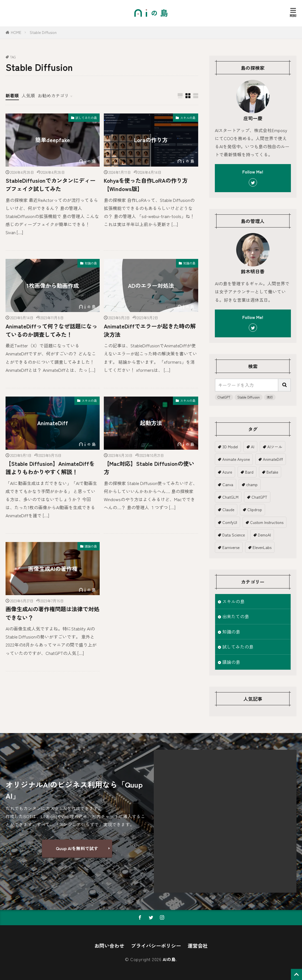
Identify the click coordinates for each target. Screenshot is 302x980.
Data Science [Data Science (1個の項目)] (234, 535)
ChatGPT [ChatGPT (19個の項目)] (259, 497)
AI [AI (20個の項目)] (253, 447)
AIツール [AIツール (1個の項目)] (275, 447)
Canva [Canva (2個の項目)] (228, 484)
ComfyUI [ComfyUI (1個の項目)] (230, 522)
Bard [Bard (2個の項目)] (249, 472)
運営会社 (198, 946)
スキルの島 (188, 118)
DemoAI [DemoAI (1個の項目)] (264, 535)
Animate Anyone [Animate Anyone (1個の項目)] (236, 459)
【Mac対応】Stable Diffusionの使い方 (149, 468)
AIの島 (169, 959)
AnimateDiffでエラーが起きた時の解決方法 (150, 330)
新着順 (12, 96)
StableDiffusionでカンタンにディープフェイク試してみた (51, 185)
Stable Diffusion (43, 32)
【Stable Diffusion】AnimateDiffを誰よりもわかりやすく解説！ (50, 468)
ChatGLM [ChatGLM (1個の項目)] (230, 497)
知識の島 (91, 263)
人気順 (28, 96)
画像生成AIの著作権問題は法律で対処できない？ (52, 613)
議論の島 (91, 546)
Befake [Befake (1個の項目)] (272, 472)
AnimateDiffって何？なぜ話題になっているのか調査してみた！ (51, 330)
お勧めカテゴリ (53, 96)
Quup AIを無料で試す (77, 848)
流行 (270, 397)
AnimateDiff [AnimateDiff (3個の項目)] (273, 459)
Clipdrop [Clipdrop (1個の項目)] (255, 509)
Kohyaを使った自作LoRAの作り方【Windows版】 (146, 185)
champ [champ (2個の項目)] (252, 484)
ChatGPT (224, 397)
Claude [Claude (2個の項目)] (228, 509)
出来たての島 (236, 616)
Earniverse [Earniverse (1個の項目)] (231, 547)
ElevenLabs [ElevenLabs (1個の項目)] (262, 547)
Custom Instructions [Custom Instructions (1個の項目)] (267, 522)
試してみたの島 (86, 118)
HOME (16, 32)
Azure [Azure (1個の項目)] (227, 472)
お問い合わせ (109, 946)
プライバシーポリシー (156, 946)
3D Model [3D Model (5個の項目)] (230, 447)
